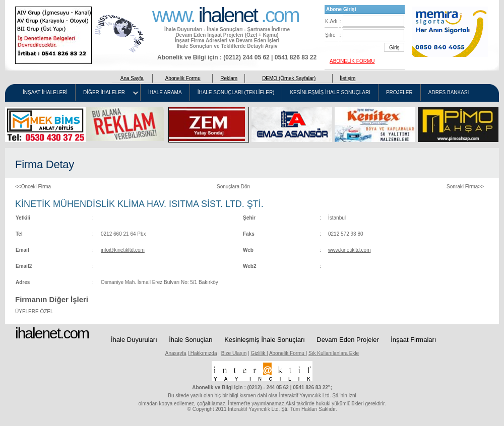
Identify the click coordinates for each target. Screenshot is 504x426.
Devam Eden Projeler (348, 340)
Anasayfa (176, 353)
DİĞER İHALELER (104, 93)
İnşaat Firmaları (413, 340)
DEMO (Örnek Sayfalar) (289, 78)
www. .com (226, 14)
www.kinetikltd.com (349, 250)
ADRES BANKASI (449, 93)
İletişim (348, 78)
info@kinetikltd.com (123, 250)
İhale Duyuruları (134, 340)
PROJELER (399, 93)
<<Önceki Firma (33, 187)
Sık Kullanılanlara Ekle (334, 353)
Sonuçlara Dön (233, 187)
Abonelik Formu (183, 78)
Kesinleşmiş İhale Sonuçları (265, 340)
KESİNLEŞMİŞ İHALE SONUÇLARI (330, 93)
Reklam (229, 78)
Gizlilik (259, 353)
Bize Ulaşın (234, 353)
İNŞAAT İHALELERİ (45, 93)
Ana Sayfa (132, 78)
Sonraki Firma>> (465, 187)
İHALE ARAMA (165, 93)
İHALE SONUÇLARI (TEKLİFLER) (236, 93)
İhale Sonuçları (191, 340)
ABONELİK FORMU (352, 61)
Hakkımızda (203, 353)
